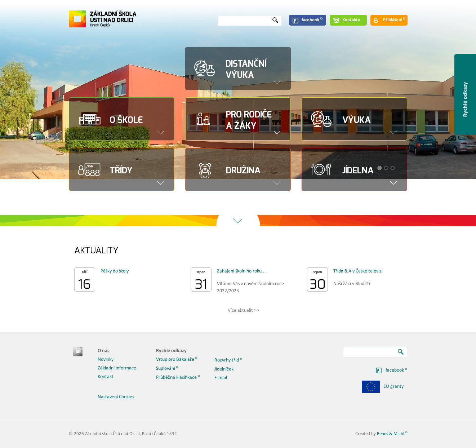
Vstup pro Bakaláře (175, 360)
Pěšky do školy (115, 271)
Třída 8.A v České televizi (358, 271)
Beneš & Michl (391, 434)
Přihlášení (393, 20)
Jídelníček (224, 369)
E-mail (221, 378)
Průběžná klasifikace (176, 378)
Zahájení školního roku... (241, 271)
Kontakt (106, 377)
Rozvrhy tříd (227, 360)
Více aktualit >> (243, 311)
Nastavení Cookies (116, 397)
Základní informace (117, 368)
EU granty (383, 387)
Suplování (166, 369)
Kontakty (351, 20)
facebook (310, 20)
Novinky (106, 360)
